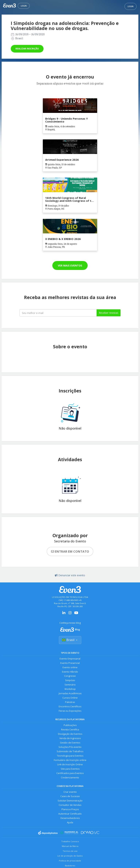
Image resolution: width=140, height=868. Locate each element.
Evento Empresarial (70, 659)
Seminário (70, 685)
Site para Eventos (70, 769)
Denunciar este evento (70, 575)
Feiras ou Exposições (70, 711)
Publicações (70, 725)
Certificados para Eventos (70, 773)
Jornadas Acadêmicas (70, 694)
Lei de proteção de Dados (70, 856)
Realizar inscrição (27, 49)
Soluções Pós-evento (70, 747)
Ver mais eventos (70, 265)
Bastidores (70, 866)
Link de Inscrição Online (70, 765)
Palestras (70, 702)
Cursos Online (70, 698)
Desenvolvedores (70, 818)
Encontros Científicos (70, 707)
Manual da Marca (70, 846)
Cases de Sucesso (70, 796)
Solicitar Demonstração (70, 801)
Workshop (70, 689)
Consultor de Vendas (70, 805)
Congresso (70, 676)
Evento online (70, 667)
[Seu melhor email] (58, 313)
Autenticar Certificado (70, 814)
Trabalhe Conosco (70, 842)
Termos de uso (70, 851)
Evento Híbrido (70, 672)
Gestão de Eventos (70, 743)
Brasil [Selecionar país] (70, 640)
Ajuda (70, 823)
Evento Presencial (70, 663)
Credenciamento (70, 778)
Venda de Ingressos (70, 738)
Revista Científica (70, 730)
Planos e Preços (70, 810)
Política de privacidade (70, 861)
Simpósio (70, 680)
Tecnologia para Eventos (70, 756)
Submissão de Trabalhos (70, 752)
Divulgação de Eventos (70, 734)
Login (24, 6)
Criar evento (70, 792)
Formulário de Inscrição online (70, 760)
